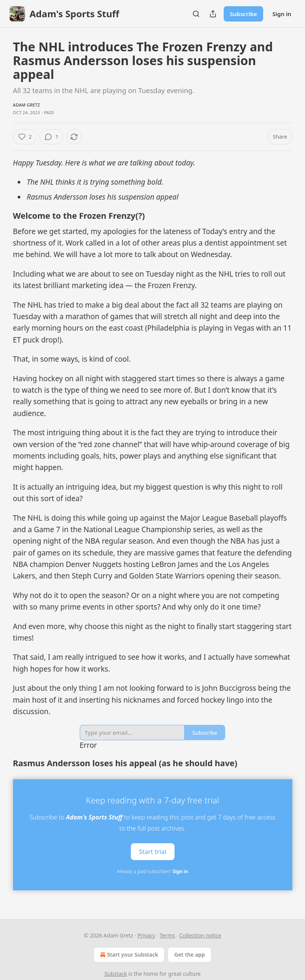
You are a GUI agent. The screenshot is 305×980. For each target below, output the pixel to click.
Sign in (282, 14)
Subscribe (243, 14)
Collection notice (200, 935)
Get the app (190, 955)
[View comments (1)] (51, 137)
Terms (167, 935)
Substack (116, 974)
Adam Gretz (27, 105)
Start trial (153, 851)
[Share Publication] (213, 14)
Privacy (146, 935)
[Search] (196, 14)
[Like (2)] (25, 137)
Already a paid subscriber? (152, 871)
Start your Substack (128, 955)
